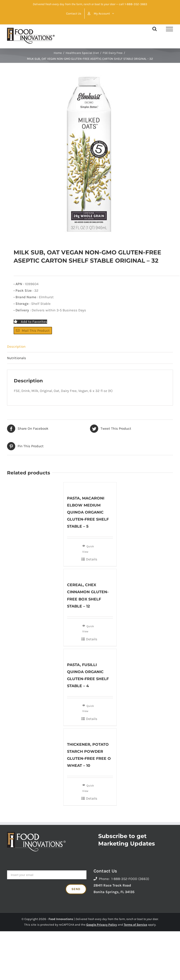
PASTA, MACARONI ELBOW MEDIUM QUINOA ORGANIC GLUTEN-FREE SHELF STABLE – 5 (88, 512)
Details (92, 559)
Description (16, 347)
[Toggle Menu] (169, 29)
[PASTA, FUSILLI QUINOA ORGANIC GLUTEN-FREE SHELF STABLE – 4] (90, 653)
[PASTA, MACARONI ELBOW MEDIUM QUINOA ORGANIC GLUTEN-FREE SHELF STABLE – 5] (90, 486)
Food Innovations (61, 919)
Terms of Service (135, 925)
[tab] (90, 347)
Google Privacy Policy (102, 925)
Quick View (88, 548)
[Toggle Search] (155, 29)
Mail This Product (33, 331)
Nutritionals (17, 358)
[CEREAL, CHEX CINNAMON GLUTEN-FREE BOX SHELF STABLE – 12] (90, 573)
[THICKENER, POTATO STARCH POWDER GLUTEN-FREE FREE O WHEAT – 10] (90, 732)
